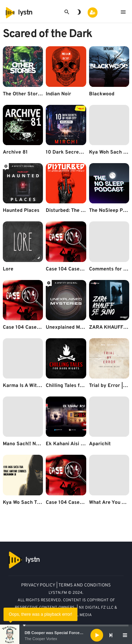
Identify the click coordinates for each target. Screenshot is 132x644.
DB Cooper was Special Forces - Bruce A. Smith (69, 633)
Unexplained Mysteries (72, 327)
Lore (8, 269)
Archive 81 (15, 152)
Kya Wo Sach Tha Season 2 (34, 503)
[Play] (97, 635)
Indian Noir (58, 94)
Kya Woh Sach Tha (110, 152)
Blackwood (102, 94)
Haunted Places (21, 211)
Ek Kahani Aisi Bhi (67, 444)
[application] (66, 635)
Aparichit (100, 444)
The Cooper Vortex (41, 639)
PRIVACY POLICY (38, 585)
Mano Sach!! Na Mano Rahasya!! (40, 444)
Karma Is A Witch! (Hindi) (32, 386)
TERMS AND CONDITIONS (85, 585)
